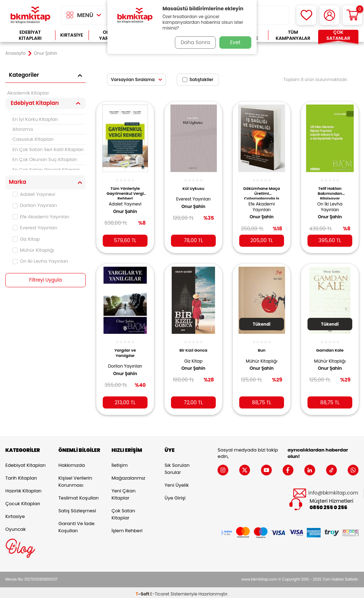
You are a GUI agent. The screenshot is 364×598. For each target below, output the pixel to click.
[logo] (30, 15)
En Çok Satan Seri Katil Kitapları (48, 149)
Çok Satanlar (338, 35)
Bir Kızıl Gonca (194, 345)
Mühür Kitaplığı (33, 250)
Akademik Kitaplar (28, 93)
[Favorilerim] (306, 15)
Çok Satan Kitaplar (124, 511)
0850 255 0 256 (328, 505)
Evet (235, 42)
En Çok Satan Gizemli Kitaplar (46, 170)
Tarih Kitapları (21, 475)
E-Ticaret (160, 591)
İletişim (120, 462)
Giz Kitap (26, 239)
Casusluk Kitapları (33, 139)
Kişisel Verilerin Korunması (75, 479)
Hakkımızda (71, 462)
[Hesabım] (329, 15)
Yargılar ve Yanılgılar (125, 347)
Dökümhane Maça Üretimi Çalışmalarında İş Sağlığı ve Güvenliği (261, 189)
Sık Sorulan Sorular (177, 466)
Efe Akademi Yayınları (41, 217)
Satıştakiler (198, 79)
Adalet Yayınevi (34, 194)
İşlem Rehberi (127, 528)
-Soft (143, 591)
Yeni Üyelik (177, 482)
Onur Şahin (125, 208)
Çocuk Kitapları (23, 501)
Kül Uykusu (193, 185)
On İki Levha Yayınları (40, 261)
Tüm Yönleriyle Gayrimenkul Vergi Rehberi (125, 189)
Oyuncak (16, 526)
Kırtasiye (72, 35)
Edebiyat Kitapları (30, 35)
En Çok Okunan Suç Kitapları (45, 159)
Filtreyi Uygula (46, 280)
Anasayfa (15, 53)
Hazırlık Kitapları (23, 488)
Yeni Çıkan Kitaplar (124, 492)
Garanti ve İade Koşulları (76, 524)
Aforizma (23, 129)
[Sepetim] (352, 15)
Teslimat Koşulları (78, 495)
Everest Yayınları (35, 228)
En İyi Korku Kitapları (35, 119)
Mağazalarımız (129, 475)
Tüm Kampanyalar (293, 35)
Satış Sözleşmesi (77, 508)
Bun (262, 345)
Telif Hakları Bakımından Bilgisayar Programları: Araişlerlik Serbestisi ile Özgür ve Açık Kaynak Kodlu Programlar (330, 189)
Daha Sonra (194, 42)
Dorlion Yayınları (35, 205)
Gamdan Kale (330, 345)
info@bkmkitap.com (333, 490)
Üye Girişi (175, 495)
